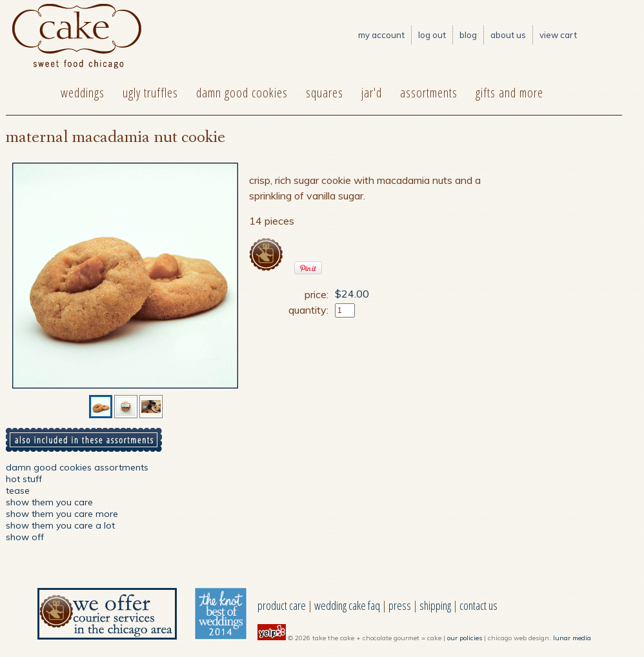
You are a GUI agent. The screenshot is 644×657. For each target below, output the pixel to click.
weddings (83, 93)
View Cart (558, 35)
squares (325, 93)
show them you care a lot (60, 525)
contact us (478, 605)
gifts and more (509, 93)
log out (432, 35)
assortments (429, 93)
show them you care (49, 502)
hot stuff (24, 479)
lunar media (572, 638)
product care (282, 605)
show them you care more (62, 514)
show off (25, 537)
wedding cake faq (347, 605)
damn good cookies (242, 93)
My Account (381, 35)
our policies (465, 638)
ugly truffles (150, 93)
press (400, 605)
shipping (435, 605)
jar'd (372, 93)
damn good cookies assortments (77, 467)
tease (18, 490)
